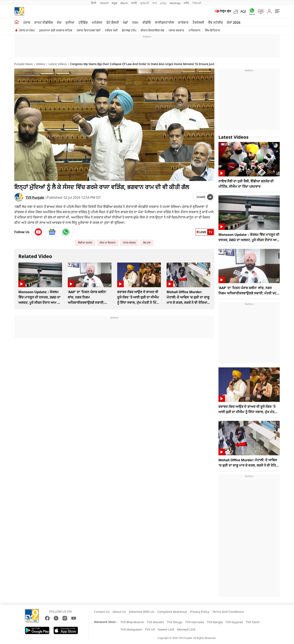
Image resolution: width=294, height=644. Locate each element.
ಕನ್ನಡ (114, 3)
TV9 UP (150, 629)
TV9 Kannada (195, 622)
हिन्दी (94, 3)
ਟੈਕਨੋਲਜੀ (198, 22)
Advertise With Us (141, 612)
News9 (104, 3)
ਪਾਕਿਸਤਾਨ (194, 30)
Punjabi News (24, 64)
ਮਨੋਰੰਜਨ (97, 22)
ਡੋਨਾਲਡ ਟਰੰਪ (129, 30)
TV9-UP (197, 3)
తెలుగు (124, 3)
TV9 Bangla (215, 622)
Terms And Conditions (228, 612)
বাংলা (155, 3)
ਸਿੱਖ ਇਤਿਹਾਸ (212, 30)
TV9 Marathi (155, 622)
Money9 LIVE (186, 629)
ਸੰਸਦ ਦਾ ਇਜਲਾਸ (108, 243)
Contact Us (102, 612)
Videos (41, 64)
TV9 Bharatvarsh (132, 622)
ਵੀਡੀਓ (147, 22)
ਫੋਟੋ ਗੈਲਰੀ (113, 22)
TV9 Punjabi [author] (35, 197)
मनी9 (186, 3)
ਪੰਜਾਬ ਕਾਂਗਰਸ (129, 243)
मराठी (134, 3)
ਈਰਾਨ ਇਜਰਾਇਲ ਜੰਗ (153, 30)
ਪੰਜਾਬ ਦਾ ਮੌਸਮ (27, 30)
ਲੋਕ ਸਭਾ (147, 243)
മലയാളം (175, 3)
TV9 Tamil (252, 622)
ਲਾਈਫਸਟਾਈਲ (164, 22)
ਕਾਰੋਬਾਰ (183, 22)
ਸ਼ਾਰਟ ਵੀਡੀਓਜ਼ (44, 22)
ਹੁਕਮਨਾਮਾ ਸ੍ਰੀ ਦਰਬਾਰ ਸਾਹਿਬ (56, 30)
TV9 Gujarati (234, 622)
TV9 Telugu (175, 622)
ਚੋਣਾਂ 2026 (234, 22)
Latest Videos (58, 64)
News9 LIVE (166, 629)
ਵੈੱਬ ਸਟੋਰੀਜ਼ (215, 22)
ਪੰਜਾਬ (27, 22)
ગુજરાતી (145, 3)
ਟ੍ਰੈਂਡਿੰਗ (83, 22)
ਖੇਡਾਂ (125, 22)
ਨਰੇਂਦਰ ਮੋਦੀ (111, 30)
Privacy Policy (200, 612)
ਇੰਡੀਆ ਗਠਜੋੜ (85, 243)
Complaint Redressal (172, 612)
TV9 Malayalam (131, 629)
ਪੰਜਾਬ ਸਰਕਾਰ (176, 30)
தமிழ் (163, 3)
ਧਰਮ (135, 22)
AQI (243, 11)
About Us (119, 612)
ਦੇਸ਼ (59, 22)
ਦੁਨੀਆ (70, 22)
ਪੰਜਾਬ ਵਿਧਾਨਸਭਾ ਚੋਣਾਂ (89, 30)
